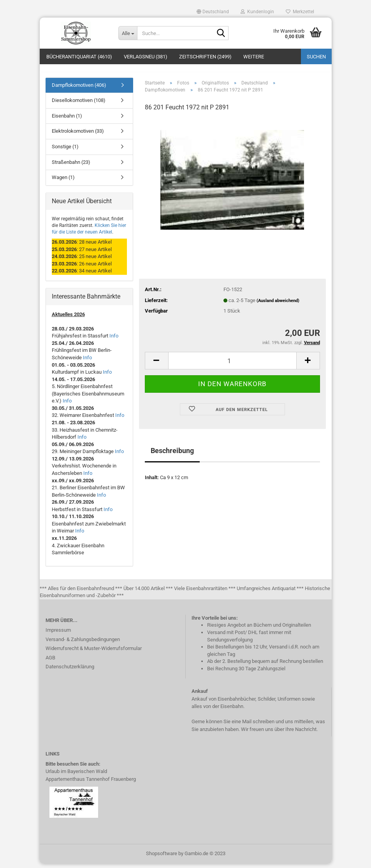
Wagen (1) (63, 182)
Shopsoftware (162, 858)
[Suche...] (128, 33)
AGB (50, 662)
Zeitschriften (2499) (205, 57)
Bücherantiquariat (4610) (79, 57)
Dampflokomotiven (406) (79, 89)
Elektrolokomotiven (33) (78, 136)
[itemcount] (232, 365)
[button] (213, 12)
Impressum (58, 634)
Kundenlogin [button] (257, 12)
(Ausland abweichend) (278, 305)
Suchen (316, 57)
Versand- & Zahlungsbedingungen (83, 644)
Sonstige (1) (65, 151)
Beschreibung (172, 455)
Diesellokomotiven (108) (79, 105)
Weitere (254, 57)
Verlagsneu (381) (146, 57)
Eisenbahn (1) (67, 120)
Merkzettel (300, 12)
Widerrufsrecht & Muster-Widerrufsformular (94, 653)
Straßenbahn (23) (71, 166)
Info (114, 340)
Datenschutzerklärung (70, 671)
